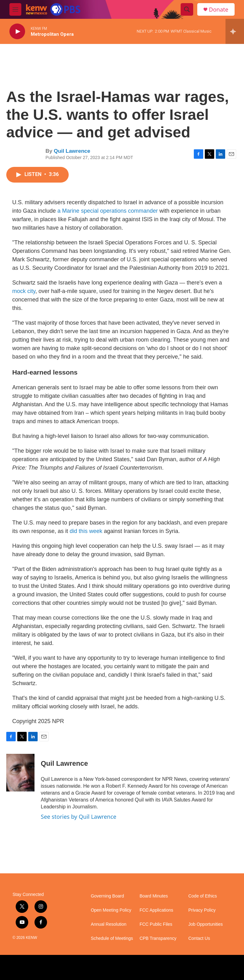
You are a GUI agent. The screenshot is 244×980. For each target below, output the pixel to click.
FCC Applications (156, 910)
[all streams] (235, 31)
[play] (17, 32)
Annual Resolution (109, 924)
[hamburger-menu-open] (15, 9)
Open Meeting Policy (111, 910)
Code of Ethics (202, 896)
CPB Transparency (158, 938)
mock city (24, 291)
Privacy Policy (202, 910)
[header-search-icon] (187, 9)
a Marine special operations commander (108, 211)
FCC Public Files (156, 924)
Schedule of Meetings (112, 938)
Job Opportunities (205, 924)
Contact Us (199, 938)
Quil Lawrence (72, 151)
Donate (219, 10)
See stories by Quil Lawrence (79, 817)
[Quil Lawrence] (20, 773)
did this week (86, 531)
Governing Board (107, 896)
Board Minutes (154, 896)
